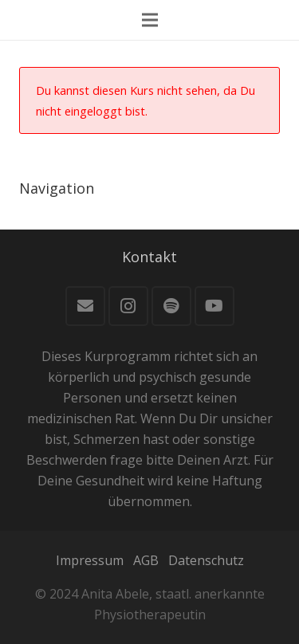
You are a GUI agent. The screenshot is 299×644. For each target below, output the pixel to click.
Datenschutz (206, 560)
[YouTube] (214, 306)
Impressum (90, 560)
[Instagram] (128, 306)
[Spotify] (171, 306)
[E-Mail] (85, 306)
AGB (146, 560)
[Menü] (150, 20)
